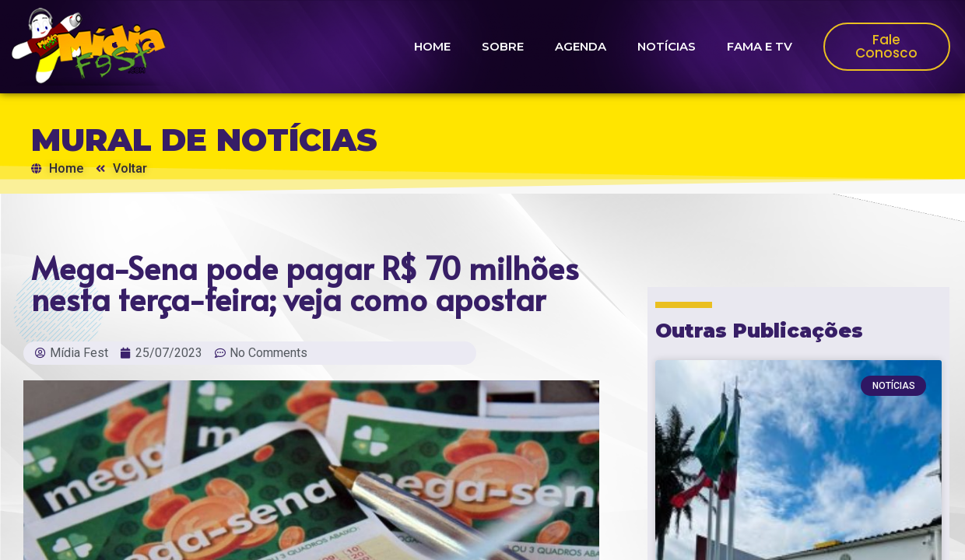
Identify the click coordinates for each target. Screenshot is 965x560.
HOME (432, 46)
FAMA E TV (760, 46)
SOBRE (503, 46)
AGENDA (581, 46)
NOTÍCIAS (667, 46)
